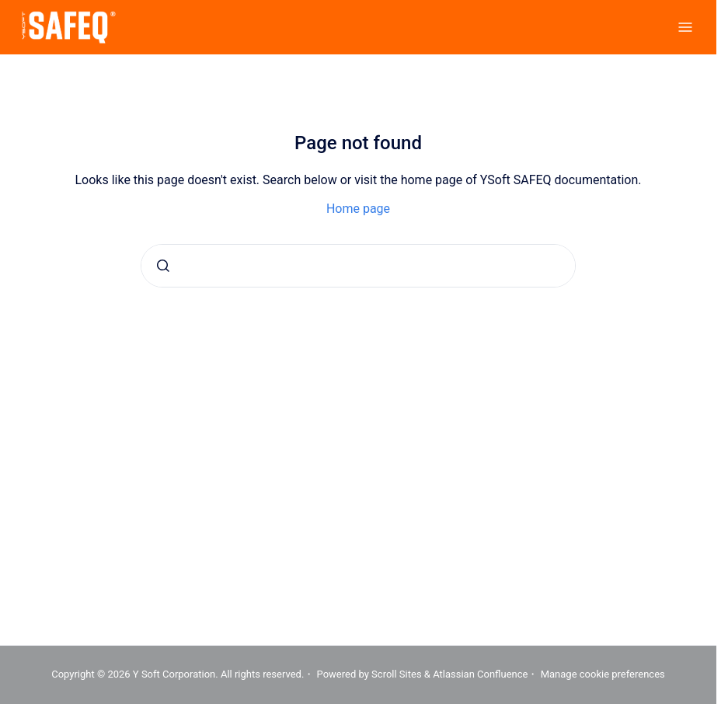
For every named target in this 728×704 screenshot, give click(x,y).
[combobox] (358, 266)
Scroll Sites (397, 674)
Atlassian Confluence (480, 674)
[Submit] (163, 266)
